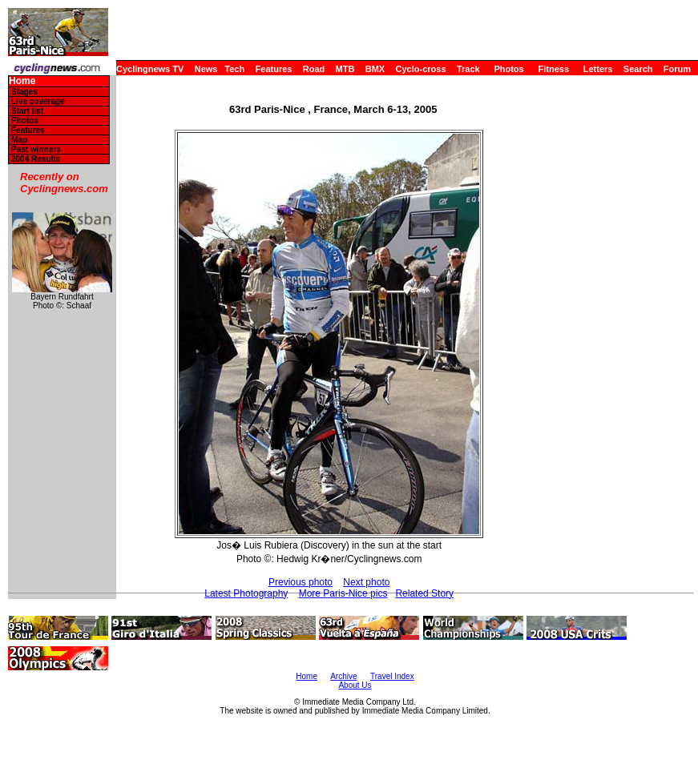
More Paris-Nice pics (343, 593)
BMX (375, 69)
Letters (598, 69)
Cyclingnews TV (150, 69)
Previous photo (301, 582)
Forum (677, 69)
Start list (27, 111)
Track (468, 69)
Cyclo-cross (421, 69)
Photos (508, 69)
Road (314, 69)
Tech (234, 69)
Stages (24, 92)
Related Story (424, 593)
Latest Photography (246, 593)
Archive (343, 676)
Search (638, 69)
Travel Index (392, 676)
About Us (355, 685)
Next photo (366, 582)
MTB (345, 69)
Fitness (553, 69)
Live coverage (38, 101)
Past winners (36, 149)
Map (19, 140)
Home (22, 81)
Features (274, 69)
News (206, 69)
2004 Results (36, 159)
